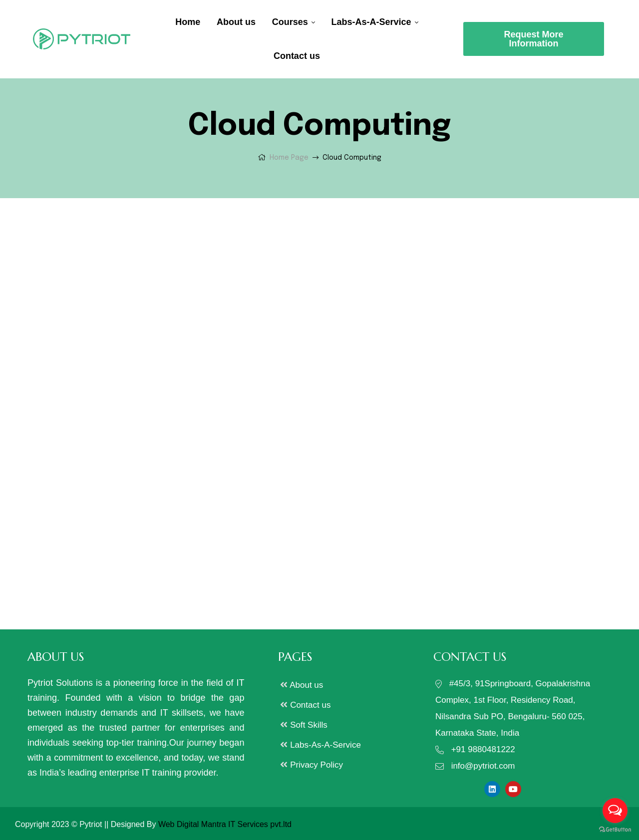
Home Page (289, 158)
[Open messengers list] (615, 811)
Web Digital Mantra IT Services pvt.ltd (225, 824)
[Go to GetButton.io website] (615, 830)
